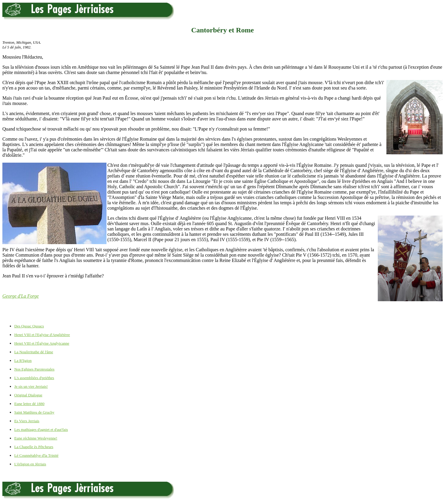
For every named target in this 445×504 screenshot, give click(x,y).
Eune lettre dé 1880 (29, 404)
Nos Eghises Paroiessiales (34, 369)
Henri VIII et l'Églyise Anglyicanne (42, 343)
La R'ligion (23, 361)
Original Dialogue (28, 395)
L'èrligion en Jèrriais (30, 464)
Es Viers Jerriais (27, 421)
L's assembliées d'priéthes (34, 378)
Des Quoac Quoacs (29, 326)
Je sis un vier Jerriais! (31, 386)
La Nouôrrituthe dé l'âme (34, 352)
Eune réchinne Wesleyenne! (36, 438)
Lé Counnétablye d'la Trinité (36, 455)
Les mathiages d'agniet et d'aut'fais (41, 430)
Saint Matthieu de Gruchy (34, 412)
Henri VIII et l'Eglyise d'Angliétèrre (42, 335)
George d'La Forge (21, 296)
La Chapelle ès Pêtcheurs (34, 447)
